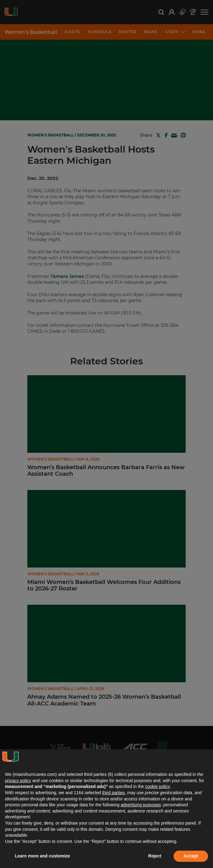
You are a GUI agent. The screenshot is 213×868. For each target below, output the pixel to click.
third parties (113, 793)
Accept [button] (191, 856)
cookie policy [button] (157, 786)
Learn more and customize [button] (42, 856)
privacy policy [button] (18, 781)
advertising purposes (141, 805)
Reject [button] (155, 856)
